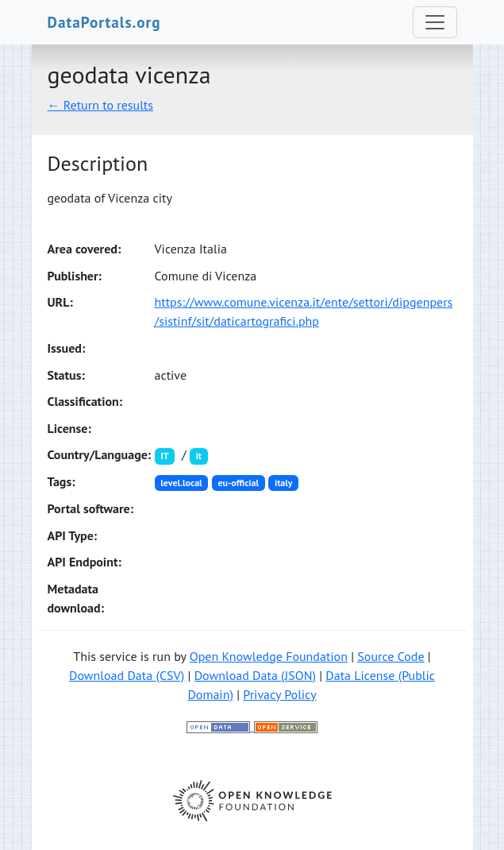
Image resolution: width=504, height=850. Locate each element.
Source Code (391, 656)
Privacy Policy (279, 694)
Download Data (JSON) (255, 675)
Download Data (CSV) (127, 675)
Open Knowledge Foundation (269, 656)
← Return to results (101, 105)
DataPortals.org (104, 22)
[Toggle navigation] (435, 22)
